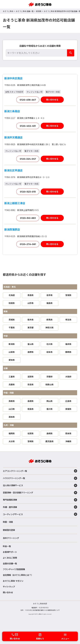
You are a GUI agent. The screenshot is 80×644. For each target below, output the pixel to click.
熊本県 (68, 433)
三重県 (12, 377)
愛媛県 (68, 409)
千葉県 (12, 327)
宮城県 (68, 295)
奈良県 (31, 384)
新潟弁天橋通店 (13, 137)
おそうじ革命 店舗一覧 (25, 11)
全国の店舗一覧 (10, 563)
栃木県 (31, 320)
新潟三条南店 (12, 111)
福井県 (68, 344)
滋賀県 (31, 377)
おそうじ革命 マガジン (13, 581)
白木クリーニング (11, 538)
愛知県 (12, 360)
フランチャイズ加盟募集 (14, 569)
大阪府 (68, 377)
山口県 (12, 409)
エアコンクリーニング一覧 (40, 471)
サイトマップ (9, 587)
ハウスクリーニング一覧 (40, 478)
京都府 (49, 377)
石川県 (49, 344)
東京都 (31, 327)
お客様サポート (10, 552)
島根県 (31, 401)
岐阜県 (49, 352)
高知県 (12, 417)
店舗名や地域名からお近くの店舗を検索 (40, 46)
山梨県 (12, 352)
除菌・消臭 (8, 522)
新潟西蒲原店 (12, 229)
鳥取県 (12, 401)
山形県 (31, 303)
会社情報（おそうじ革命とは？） (18, 575)
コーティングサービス (40, 514)
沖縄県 (68, 441)
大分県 (12, 441)
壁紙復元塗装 (9, 530)
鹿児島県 (49, 441)
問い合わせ (8, 592)
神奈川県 (49, 327)
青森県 (31, 295)
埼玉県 (68, 320)
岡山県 (49, 401)
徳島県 (31, 409)
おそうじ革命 (8, 11)
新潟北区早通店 (13, 170)
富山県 (31, 344)
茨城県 (12, 320)
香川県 (49, 409)
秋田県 (12, 303)
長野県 (31, 352)
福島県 (49, 303)
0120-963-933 (44, 608)
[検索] (71, 53)
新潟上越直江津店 (15, 203)
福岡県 (12, 433)
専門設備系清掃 (40, 500)
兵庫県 (12, 384)
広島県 (68, 401)
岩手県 (49, 295)
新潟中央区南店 (13, 78)
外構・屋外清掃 (40, 507)
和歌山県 (49, 384)
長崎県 (49, 433)
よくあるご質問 (10, 558)
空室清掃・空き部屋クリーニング (40, 493)
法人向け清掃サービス (40, 485)
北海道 (12, 295)
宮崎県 (31, 441)
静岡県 (68, 352)
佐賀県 (31, 433)
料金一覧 (7, 546)
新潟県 (39, 11)
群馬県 (49, 320)
